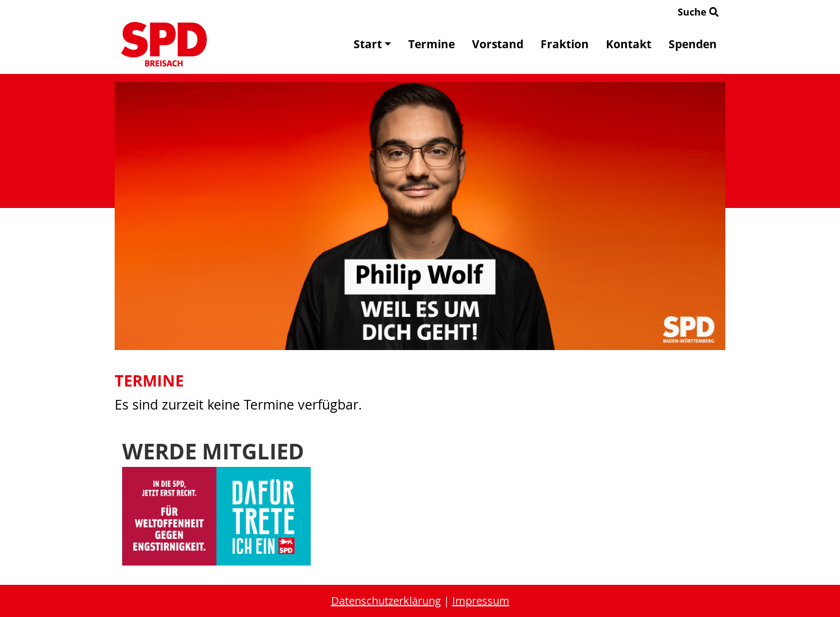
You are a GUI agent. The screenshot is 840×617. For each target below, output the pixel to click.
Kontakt (629, 44)
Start (372, 44)
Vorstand (498, 44)
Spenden (693, 44)
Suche (698, 12)
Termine (432, 44)
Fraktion (565, 44)
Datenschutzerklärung (386, 601)
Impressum (481, 601)
